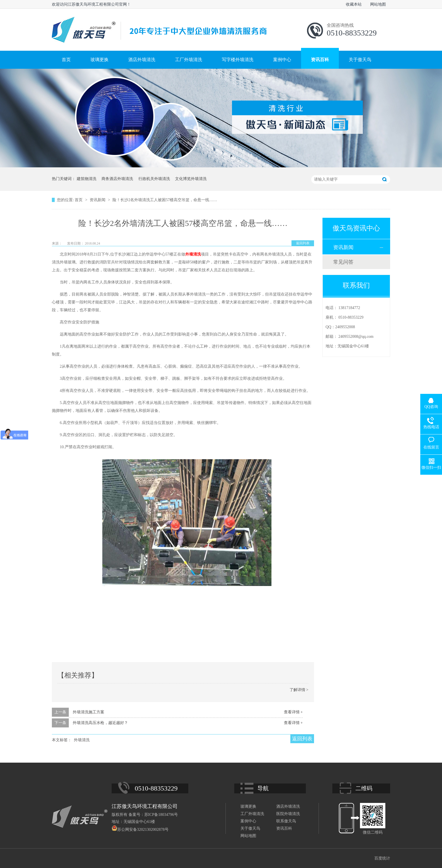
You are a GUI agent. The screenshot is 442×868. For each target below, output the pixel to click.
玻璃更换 (100, 60)
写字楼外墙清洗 (238, 60)
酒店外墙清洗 (142, 60)
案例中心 (282, 60)
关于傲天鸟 (360, 60)
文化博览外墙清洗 (191, 179)
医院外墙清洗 (288, 814)
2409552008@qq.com (356, 337)
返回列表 (303, 243)
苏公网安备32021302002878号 (140, 830)
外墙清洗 (193, 254)
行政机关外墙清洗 (154, 179)
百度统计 (382, 858)
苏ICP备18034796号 (161, 815)
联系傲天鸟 (286, 821)
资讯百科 (320, 60)
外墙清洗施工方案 (89, 712)
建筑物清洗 (87, 179)
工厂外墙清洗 (189, 60)
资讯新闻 (98, 200)
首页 (66, 60)
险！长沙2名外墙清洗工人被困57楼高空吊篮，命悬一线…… (165, 200)
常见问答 (343, 262)
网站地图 (378, 4)
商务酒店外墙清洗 (117, 179)
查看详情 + (293, 712)
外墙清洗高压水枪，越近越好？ (100, 723)
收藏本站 (354, 4)
